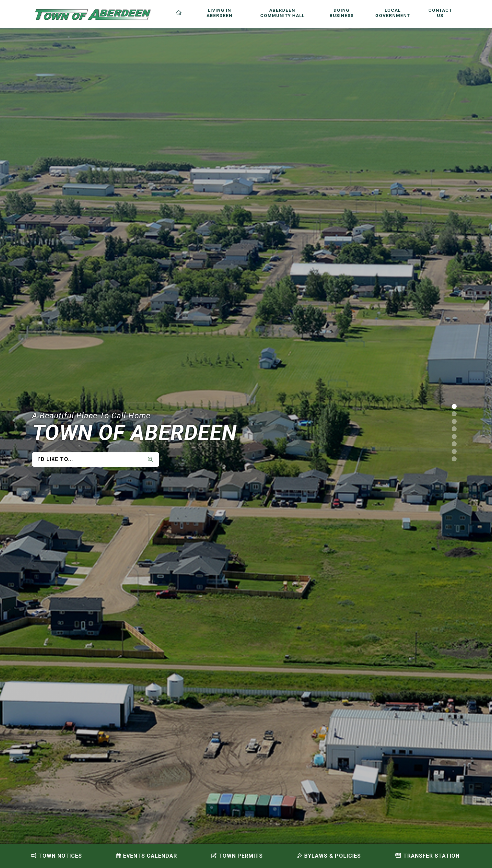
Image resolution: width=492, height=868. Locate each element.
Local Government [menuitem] (393, 13)
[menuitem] (180, 13)
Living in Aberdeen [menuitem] (219, 13)
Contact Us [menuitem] (440, 13)
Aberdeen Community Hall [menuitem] (282, 13)
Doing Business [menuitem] (342, 13)
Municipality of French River (93, 15)
